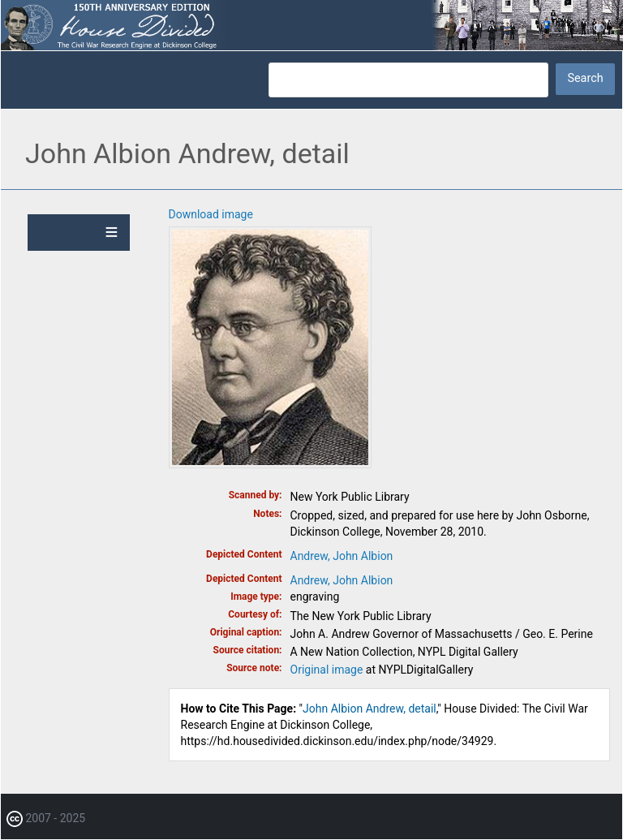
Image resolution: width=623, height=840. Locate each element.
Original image (327, 670)
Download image (211, 214)
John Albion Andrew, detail (370, 709)
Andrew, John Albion (342, 556)
